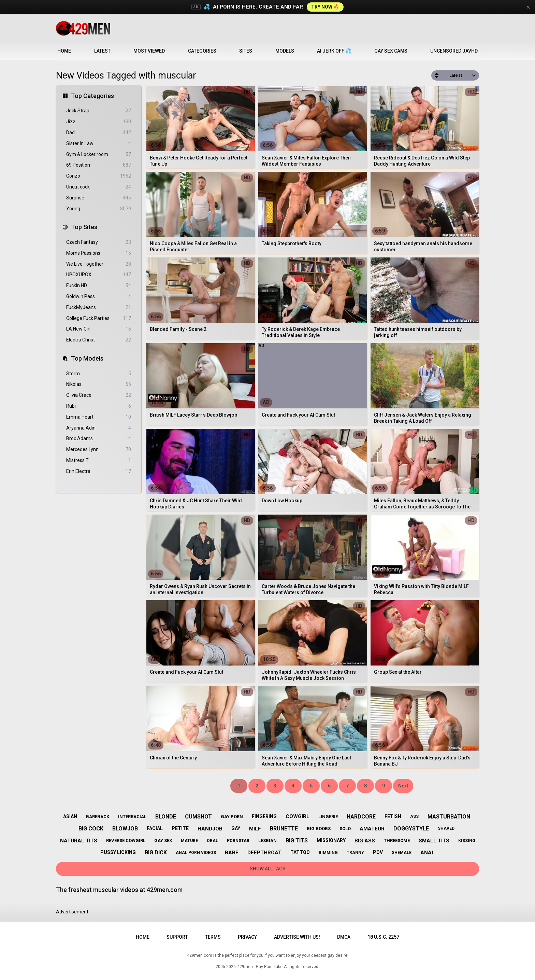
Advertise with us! (297, 937)
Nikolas (99, 384)
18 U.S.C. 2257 (383, 937)
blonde (166, 817)
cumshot (198, 817)
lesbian (267, 841)
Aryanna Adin (99, 428)
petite (180, 828)
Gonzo (99, 176)
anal (428, 853)
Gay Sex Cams (391, 51)
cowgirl (298, 816)
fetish (393, 816)
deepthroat (264, 853)
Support (177, 937)
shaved (446, 828)
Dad (99, 133)
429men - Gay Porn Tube (260, 967)
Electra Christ (99, 340)
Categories (202, 51)
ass (414, 816)
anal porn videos (196, 853)
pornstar (238, 841)
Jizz (99, 122)
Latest (102, 51)
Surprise (99, 198)
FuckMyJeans (99, 307)
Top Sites (84, 227)
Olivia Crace (99, 395)
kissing (467, 841)
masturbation (449, 817)
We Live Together (99, 264)
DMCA (344, 937)
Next (403, 786)
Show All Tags (268, 869)
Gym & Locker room (99, 155)
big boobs (319, 829)
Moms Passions (99, 253)
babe (232, 853)
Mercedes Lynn (99, 450)
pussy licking (118, 852)
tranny (355, 853)
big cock (91, 829)
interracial (132, 817)
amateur (372, 829)
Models (285, 51)
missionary (331, 840)
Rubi (99, 406)
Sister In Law (99, 144)
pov (378, 852)
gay (236, 828)
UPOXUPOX (99, 275)
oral (212, 841)
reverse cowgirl (126, 841)
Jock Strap (99, 111)
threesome (397, 841)
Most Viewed (149, 51)
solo (345, 829)
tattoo (300, 852)
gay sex (163, 841)
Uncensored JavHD (454, 51)
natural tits (79, 841)
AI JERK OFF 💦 (334, 51)
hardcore (361, 817)
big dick (156, 852)
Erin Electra (99, 471)
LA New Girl (99, 329)
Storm (99, 374)
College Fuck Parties (99, 318)
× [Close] (528, 7)
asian (70, 816)
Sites (246, 51)
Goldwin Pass (99, 297)
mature (189, 841)
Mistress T (99, 460)
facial (155, 828)
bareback (98, 817)
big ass (365, 841)
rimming (328, 853)
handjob (210, 829)
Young (99, 209)
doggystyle (411, 829)
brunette (284, 829)
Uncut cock (99, 187)
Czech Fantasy (99, 242)
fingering (264, 816)
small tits (434, 841)
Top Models (87, 358)
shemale (402, 853)
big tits (297, 841)
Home (64, 51)
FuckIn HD (99, 286)
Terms (213, 937)
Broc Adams (99, 439)
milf (255, 829)
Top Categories (92, 96)
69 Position (99, 165)
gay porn (232, 817)
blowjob (125, 829)
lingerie (328, 817)
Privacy (247, 937)
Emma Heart (99, 417)
